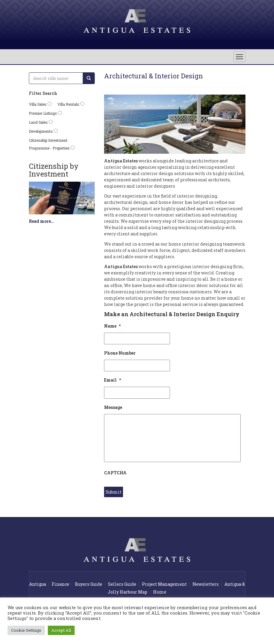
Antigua (38, 584)
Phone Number (120, 353)
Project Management (164, 584)
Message (113, 407)
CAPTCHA (115, 473)
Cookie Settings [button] (26, 630)
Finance (60, 584)
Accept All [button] (61, 630)
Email (112, 380)
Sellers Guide (122, 584)
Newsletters (206, 584)
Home (160, 592)
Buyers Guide (89, 584)
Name (112, 326)
